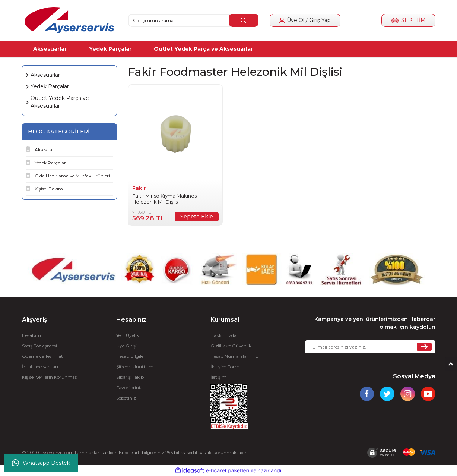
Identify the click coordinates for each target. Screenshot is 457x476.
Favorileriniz (129, 387)
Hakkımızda (223, 335)
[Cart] (408, 20)
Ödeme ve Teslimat (42, 356)
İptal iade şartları (40, 367)
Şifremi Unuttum (135, 367)
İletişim (218, 377)
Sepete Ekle (197, 217)
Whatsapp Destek (41, 463)
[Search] (193, 20)
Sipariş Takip (130, 377)
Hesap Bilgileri (131, 356)
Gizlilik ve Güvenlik (231, 346)
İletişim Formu (226, 367)
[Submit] (424, 347)
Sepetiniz (126, 398)
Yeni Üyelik (128, 335)
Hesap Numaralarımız (234, 356)
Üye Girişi (126, 346)
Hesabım (31, 335)
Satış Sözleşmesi (39, 346)
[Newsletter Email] (370, 347)
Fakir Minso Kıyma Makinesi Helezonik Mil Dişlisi (165, 199)
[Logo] (69, 20)
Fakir (139, 188)
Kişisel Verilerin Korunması (50, 377)
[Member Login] (305, 20)
